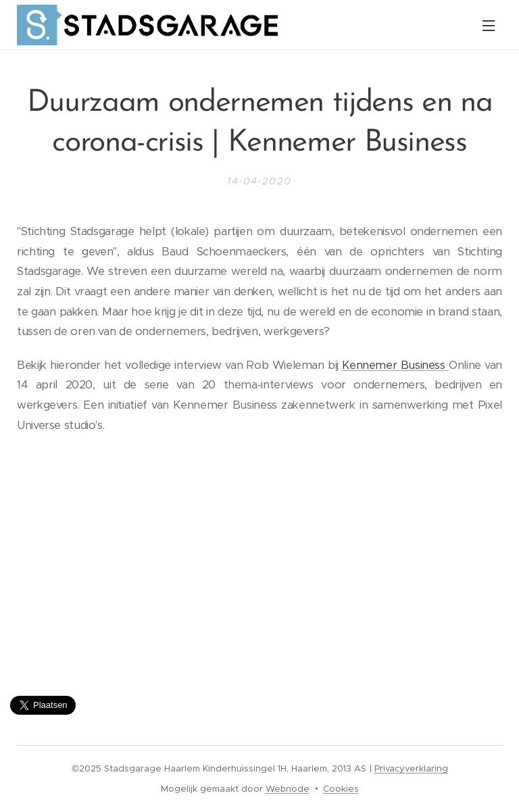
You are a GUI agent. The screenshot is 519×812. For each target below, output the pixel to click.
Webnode (288, 789)
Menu (489, 26)
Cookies (341, 789)
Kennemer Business (395, 365)
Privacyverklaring (411, 768)
